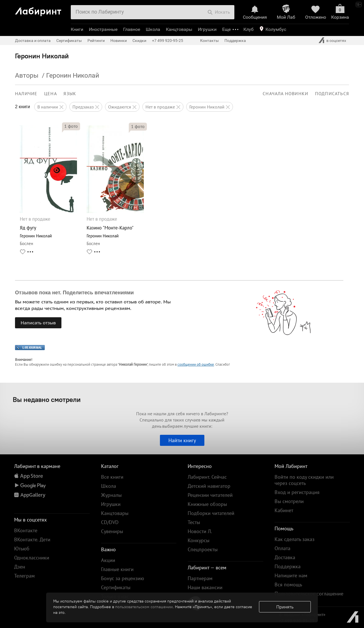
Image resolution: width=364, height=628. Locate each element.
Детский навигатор (209, 486)
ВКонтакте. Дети (32, 539)
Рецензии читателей (210, 495)
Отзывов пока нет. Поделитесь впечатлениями (74, 293)
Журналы (111, 495)
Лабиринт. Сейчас (207, 477)
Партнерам (200, 578)
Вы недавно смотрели (47, 399)
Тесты (194, 522)
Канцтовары (179, 29)
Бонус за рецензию (123, 578)
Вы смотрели (289, 501)
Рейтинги (96, 41)
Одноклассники (32, 558)
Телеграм (24, 576)
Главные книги (117, 569)
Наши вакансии (205, 587)
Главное (132, 29)
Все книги (112, 477)
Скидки (139, 41)
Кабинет (284, 510)
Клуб (249, 29)
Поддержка (235, 41)
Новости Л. (200, 531)
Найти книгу (182, 440)
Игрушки (207, 29)
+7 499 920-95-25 (168, 41)
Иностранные (103, 29)
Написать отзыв (38, 323)
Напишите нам (291, 575)
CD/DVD (110, 522)
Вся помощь (288, 585)
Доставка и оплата (33, 41)
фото (71, 126)
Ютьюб (22, 549)
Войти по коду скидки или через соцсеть (304, 480)
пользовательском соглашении (144, 607)
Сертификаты (69, 41)
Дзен (20, 567)
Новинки (119, 41)
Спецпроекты (203, 549)
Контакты (209, 41)
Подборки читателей (211, 513)
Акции (108, 560)
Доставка (285, 557)
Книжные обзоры (207, 504)
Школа (153, 29)
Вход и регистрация (297, 492)
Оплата (282, 548)
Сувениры (112, 531)
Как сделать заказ (295, 539)
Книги (77, 29)
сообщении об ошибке (196, 364)
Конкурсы (199, 540)
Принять (285, 607)
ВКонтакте (26, 530)
